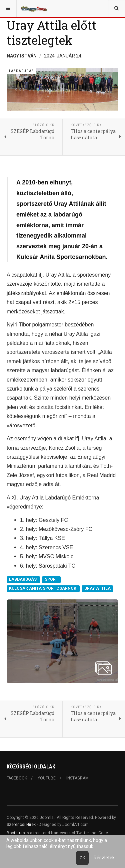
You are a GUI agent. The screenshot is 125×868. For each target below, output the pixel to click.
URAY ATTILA (97, 588)
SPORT (51, 579)
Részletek (104, 858)
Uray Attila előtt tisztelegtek (52, 33)
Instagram (77, 778)
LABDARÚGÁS (23, 579)
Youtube (47, 778)
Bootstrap (16, 833)
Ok (82, 858)
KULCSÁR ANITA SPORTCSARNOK (43, 588)
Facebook (17, 778)
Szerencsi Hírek (21, 825)
